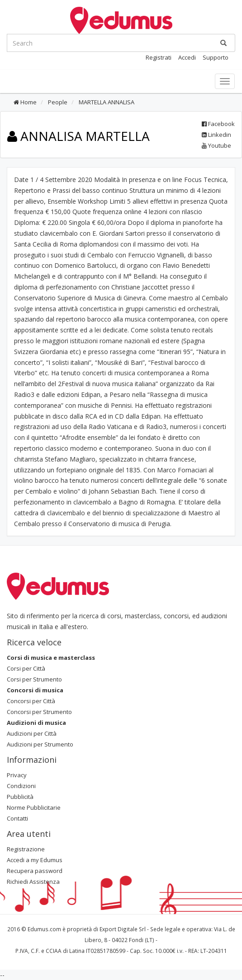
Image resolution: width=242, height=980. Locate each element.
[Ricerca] (223, 43)
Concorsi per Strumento (39, 712)
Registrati (159, 57)
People (57, 102)
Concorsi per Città (31, 701)
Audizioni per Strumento (40, 744)
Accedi (187, 57)
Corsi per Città (26, 668)
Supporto (216, 57)
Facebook (218, 124)
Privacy (17, 775)
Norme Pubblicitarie (34, 807)
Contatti (17, 818)
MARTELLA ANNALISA (106, 102)
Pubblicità (20, 797)
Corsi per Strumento (34, 679)
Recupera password (35, 871)
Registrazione (26, 849)
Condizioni (21, 786)
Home (25, 102)
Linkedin (216, 135)
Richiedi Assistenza (33, 882)
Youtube (216, 145)
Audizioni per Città (32, 733)
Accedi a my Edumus (35, 860)
